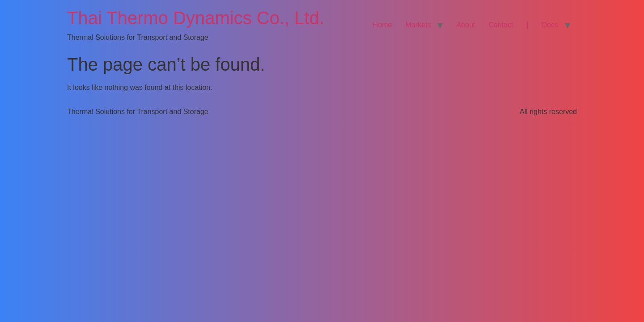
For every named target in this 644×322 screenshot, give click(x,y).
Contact (501, 25)
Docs (550, 25)
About (466, 25)
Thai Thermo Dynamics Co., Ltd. (196, 18)
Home (383, 25)
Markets (418, 25)
